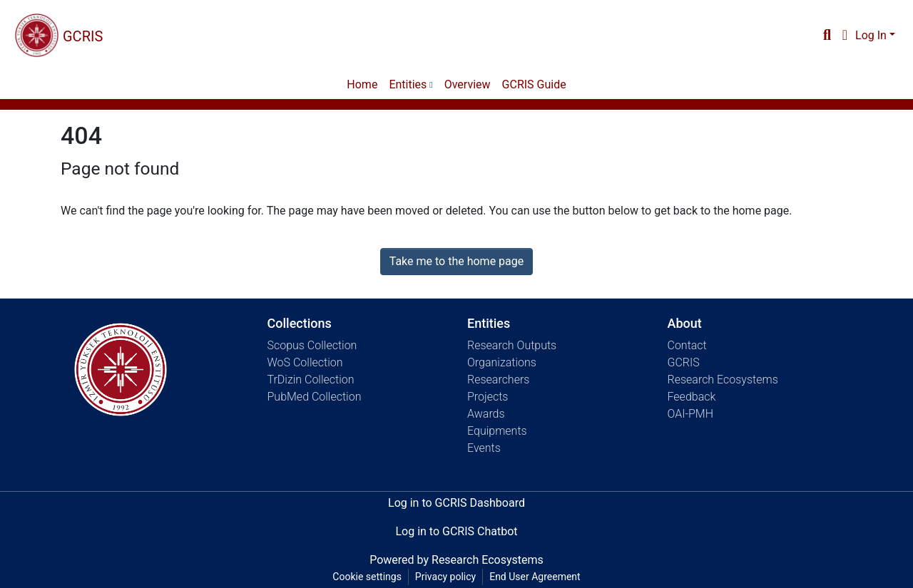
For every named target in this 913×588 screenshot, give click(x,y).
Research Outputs (512, 345)
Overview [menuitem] (468, 84)
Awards (486, 414)
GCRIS (684, 362)
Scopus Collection (312, 345)
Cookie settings (367, 577)
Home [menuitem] (362, 84)
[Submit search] (827, 36)
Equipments (497, 431)
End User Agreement (535, 577)
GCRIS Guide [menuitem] (534, 84)
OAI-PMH (691, 414)
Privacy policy (445, 577)
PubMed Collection (315, 397)
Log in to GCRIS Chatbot (456, 531)
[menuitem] (845, 36)
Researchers (498, 380)
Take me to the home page (457, 261)
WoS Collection (305, 362)
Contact (687, 345)
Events (484, 448)
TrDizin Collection (311, 380)
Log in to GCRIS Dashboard (456, 503)
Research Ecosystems (723, 380)
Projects (488, 397)
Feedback (692, 397)
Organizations (502, 362)
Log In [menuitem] (871, 35)
